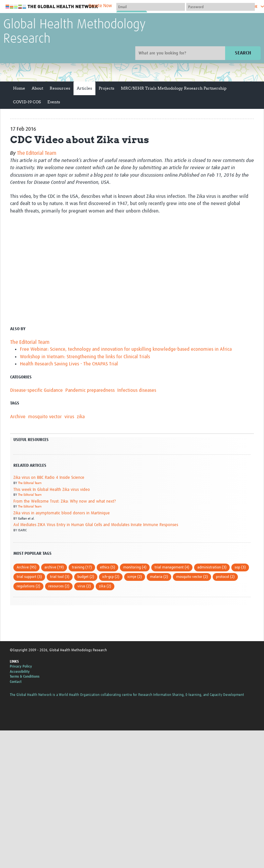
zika (81, 417)
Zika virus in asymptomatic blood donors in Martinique (62, 513)
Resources (60, 88)
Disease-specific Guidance (36, 390)
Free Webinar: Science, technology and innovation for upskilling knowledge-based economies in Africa (126, 349)
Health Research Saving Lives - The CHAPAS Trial (69, 364)
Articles (84, 88)
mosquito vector (45, 417)
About (37, 88)
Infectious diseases (137, 390)
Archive (18, 417)
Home (19, 88)
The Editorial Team (37, 153)
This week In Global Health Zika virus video (52, 490)
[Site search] (181, 53)
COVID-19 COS (27, 102)
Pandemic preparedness (90, 390)
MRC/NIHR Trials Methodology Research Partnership (174, 88)
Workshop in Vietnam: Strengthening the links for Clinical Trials (85, 357)
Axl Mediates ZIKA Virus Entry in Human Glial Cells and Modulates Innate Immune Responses (96, 525)
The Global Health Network (52, 7)
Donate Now (100, 6)
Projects (107, 88)
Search (243, 53)
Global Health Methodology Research (74, 32)
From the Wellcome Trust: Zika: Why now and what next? (65, 501)
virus (69, 417)
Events (54, 102)
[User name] (151, 7)
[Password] (221, 7)
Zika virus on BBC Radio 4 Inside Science (49, 478)
